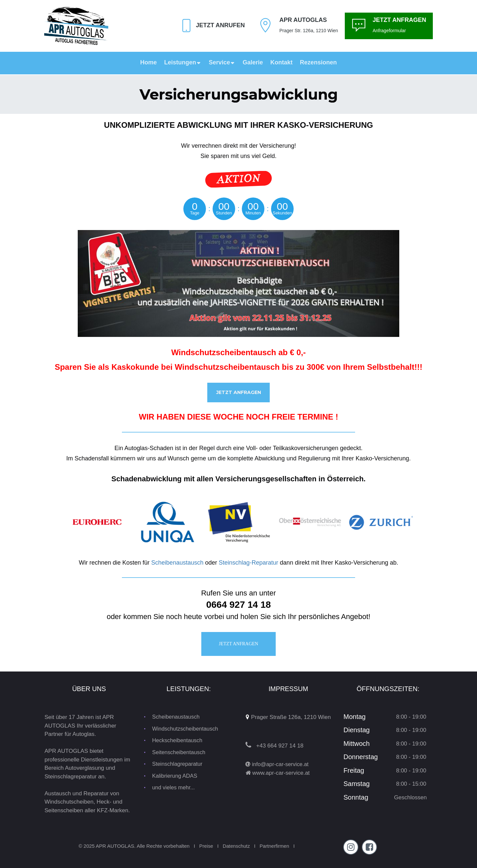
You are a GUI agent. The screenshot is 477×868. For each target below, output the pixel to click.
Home (148, 62)
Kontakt (282, 62)
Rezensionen (318, 62)
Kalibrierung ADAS (176, 776)
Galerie (253, 62)
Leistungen (183, 62)
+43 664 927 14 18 (280, 746)
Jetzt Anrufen (220, 25)
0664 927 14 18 (239, 605)
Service (222, 62)
